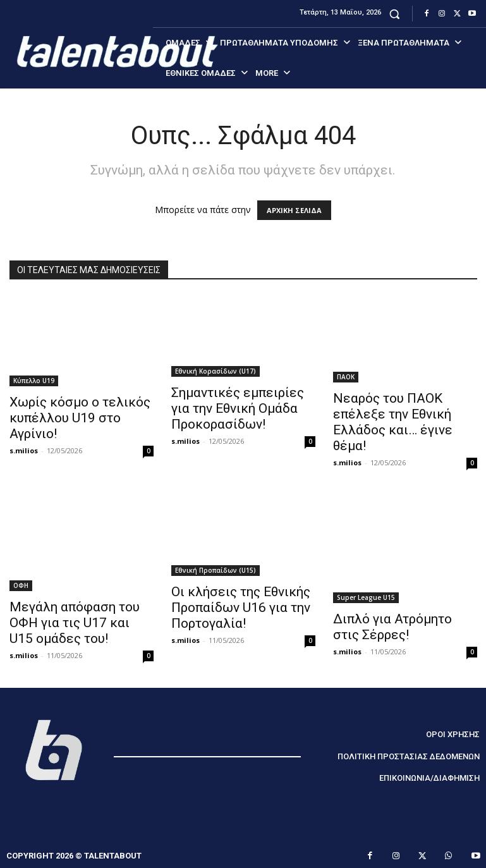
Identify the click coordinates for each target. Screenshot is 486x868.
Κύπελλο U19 (34, 381)
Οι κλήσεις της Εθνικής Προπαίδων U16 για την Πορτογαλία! (241, 608)
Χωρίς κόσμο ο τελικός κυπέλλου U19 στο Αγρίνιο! (80, 418)
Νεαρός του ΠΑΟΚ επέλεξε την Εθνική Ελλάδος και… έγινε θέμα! (393, 422)
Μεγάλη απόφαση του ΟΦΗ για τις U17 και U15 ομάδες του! (75, 623)
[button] (395, 14)
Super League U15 (366, 597)
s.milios (24, 450)
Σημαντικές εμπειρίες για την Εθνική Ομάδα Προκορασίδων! (238, 408)
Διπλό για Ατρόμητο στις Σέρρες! (392, 627)
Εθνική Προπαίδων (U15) (216, 570)
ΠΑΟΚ (346, 377)
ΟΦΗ (21, 585)
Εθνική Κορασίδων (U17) (216, 371)
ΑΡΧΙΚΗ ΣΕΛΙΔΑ (294, 210)
